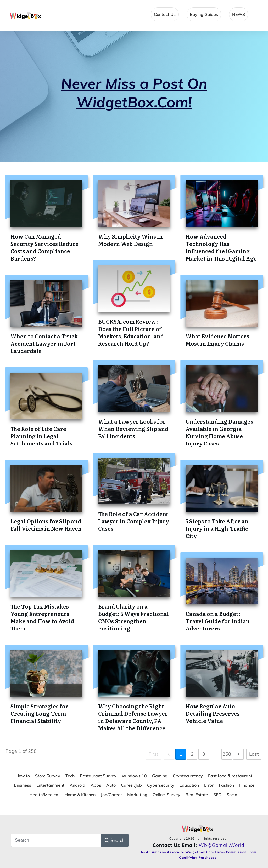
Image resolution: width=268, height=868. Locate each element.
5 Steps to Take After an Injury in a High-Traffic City (217, 528)
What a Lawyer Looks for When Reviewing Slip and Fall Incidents (133, 429)
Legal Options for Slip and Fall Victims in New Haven (46, 525)
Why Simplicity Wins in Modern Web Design (130, 240)
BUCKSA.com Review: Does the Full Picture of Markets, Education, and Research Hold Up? (131, 332)
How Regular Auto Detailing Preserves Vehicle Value (213, 713)
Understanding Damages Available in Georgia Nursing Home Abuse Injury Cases (219, 432)
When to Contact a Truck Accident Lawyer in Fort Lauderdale (44, 343)
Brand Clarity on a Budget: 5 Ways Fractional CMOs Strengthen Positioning (134, 617)
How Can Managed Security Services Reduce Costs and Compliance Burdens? (44, 247)
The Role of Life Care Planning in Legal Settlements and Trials (41, 436)
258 (227, 754)
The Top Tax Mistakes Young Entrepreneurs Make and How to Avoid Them (42, 617)
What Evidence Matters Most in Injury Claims (217, 340)
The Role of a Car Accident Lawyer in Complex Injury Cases (134, 521)
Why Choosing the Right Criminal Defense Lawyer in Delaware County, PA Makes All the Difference (133, 717)
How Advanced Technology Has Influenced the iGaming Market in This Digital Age (221, 247)
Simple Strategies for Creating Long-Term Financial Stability (39, 713)
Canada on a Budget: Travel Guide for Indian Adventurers (218, 621)
